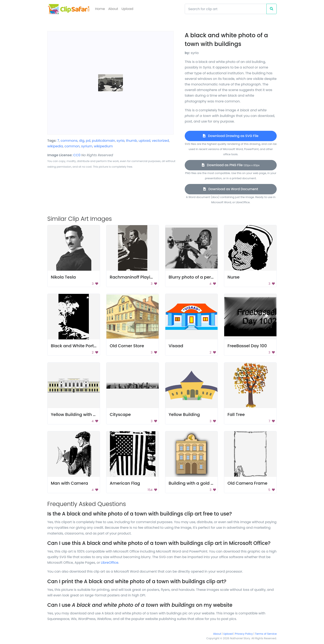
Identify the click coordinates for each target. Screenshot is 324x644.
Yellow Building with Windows (81, 415)
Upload (127, 9)
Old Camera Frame (247, 483)
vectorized (160, 141)
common (72, 146)
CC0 (77, 155)
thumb (132, 141)
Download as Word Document (231, 189)
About (113, 9)
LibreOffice (110, 563)
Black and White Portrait (76, 346)
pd (88, 141)
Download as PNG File (231, 165)
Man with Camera (69, 483)
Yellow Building (184, 415)
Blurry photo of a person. (194, 277)
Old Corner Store (127, 346)
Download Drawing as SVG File (231, 136)
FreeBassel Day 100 (247, 346)
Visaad (176, 346)
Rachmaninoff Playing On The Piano (147, 277)
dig (82, 141)
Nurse (233, 277)
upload (145, 141)
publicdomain (104, 141)
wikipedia (55, 146)
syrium (87, 146)
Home (100, 9)
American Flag (125, 483)
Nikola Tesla (63, 277)
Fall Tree (236, 415)
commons (69, 141)
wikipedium (103, 146)
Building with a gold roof (194, 483)
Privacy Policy (244, 634)
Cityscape (120, 415)
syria (120, 141)
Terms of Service (266, 634)
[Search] (226, 9)
